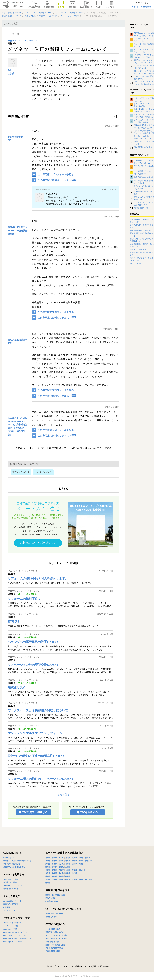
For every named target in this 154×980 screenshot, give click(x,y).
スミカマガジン (9, 910)
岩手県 (61, 858)
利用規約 (48, 966)
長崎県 (61, 880)
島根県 (55, 873)
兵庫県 (68, 870)
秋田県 (74, 858)
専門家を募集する (87, 812)
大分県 (74, 880)
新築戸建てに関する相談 (55, 932)
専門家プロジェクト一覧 (55, 914)
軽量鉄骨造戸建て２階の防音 (142, 231)
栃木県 (55, 861)
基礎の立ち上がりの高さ (144, 177)
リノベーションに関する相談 (56, 935)
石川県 (61, 864)
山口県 (74, 873)
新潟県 (48, 864)
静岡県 (55, 867)
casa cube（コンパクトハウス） (16, 932)
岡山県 (61, 873)
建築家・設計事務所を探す (55, 895)
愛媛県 (61, 876)
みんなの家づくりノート (12, 901)
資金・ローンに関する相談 (55, 945)
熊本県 (68, 880)
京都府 (55, 870)
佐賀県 (55, 880)
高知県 (68, 876)
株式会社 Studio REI (16, 138)
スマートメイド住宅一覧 (12, 923)
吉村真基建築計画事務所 (18, 341)
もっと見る (63, 795)
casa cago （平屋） (11, 929)
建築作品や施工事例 (11, 904)
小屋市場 (7, 907)
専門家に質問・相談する (33, 812)
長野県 (81, 864)
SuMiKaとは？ (9, 858)
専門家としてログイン (12, 889)
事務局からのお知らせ (12, 864)
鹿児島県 (88, 880)
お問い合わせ (104, 966)
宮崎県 (81, 880)
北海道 (48, 858)
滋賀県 (48, 870)
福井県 (68, 864)
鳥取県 (48, 873)
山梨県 (74, 864)
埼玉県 (68, 861)
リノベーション (32, 41)
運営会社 (79, 966)
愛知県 (61, 867)
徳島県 (48, 876)
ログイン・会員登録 (142, 7)
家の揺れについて (141, 208)
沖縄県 (48, 883)
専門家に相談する (55, 924)
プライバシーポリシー (64, 966)
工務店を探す (50, 898)
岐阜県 (48, 867)
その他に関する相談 (53, 951)
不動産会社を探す (52, 901)
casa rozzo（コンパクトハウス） (16, 935)
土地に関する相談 (52, 942)
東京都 (81, 861)
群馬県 (61, 861)
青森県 (55, 858)
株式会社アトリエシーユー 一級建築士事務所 (18, 231)
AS (9, 70)
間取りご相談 (135, 264)
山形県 (81, 858)
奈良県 (74, 870)
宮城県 (68, 858)
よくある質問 (90, 966)
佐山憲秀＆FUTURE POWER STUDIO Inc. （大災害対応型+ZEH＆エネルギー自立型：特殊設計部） (18, 426)
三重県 (68, 867)
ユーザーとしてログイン (12, 886)
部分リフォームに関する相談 (56, 938)
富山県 (55, 864)
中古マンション (15, 41)
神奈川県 (88, 861)
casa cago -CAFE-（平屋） (14, 942)
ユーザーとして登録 (11, 879)
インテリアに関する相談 (55, 948)
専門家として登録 (10, 882)
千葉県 (74, 861)
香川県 (55, 876)
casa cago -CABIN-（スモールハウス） (18, 938)
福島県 (88, 858)
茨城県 (48, 861)
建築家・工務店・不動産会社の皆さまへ (18, 861)
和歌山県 (82, 870)
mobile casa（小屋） (11, 926)
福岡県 (48, 880)
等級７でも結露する (138, 250)
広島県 (68, 873)
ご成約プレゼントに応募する (14, 867)
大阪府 (11, 74)
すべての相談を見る (53, 929)
